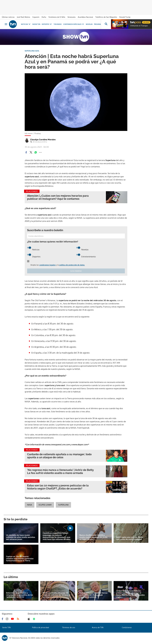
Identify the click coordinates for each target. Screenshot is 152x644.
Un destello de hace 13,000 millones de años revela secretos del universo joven (21, 537)
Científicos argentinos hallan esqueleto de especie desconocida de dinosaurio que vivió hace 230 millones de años (57, 536)
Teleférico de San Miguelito (106, 17)
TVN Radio (58, 24)
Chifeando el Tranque (139, 26)
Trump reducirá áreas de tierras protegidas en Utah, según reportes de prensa (93, 595)
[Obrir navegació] (6, 24)
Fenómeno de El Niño (57, 17)
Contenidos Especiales (74, 24)
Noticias (26, 24)
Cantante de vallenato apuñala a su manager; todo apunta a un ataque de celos (59, 456)
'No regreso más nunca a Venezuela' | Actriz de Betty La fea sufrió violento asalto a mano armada (60, 471)
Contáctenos (127, 627)
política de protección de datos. (72, 265)
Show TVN (36, 24)
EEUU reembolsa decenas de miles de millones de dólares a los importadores (56, 595)
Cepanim (36, 17)
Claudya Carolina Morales (43, 140)
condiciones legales (47, 265)
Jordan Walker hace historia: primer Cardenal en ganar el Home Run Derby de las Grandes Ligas (130, 594)
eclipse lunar (45, 505)
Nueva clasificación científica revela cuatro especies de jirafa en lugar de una (93, 537)
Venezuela (72, 17)
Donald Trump (125, 17)
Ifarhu (44, 17)
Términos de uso (69, 627)
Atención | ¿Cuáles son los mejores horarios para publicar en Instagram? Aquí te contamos (58, 197)
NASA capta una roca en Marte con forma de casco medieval (130, 538)
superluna (63, 505)
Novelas (89, 24)
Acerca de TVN (98, 627)
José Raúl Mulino (23, 17)
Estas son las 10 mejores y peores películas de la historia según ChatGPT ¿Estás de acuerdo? (58, 487)
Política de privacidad (40, 627)
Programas (100, 24)
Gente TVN (6, 627)
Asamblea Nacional (85, 17)
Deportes (47, 24)
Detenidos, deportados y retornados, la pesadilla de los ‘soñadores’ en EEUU (20, 595)
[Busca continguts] (106, 24)
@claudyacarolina (39, 142)
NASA (30, 505)
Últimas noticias (8, 17)
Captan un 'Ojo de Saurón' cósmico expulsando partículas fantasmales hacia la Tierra (20, 559)
